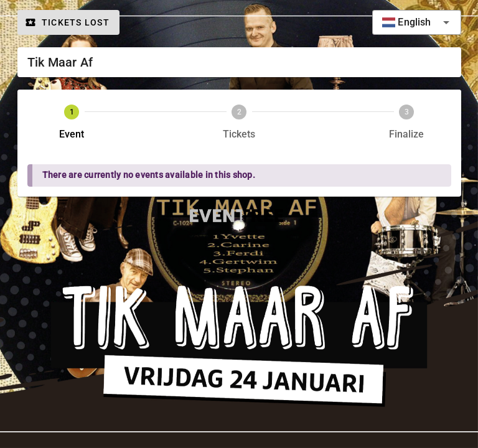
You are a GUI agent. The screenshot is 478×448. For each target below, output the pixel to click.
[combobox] (416, 22)
